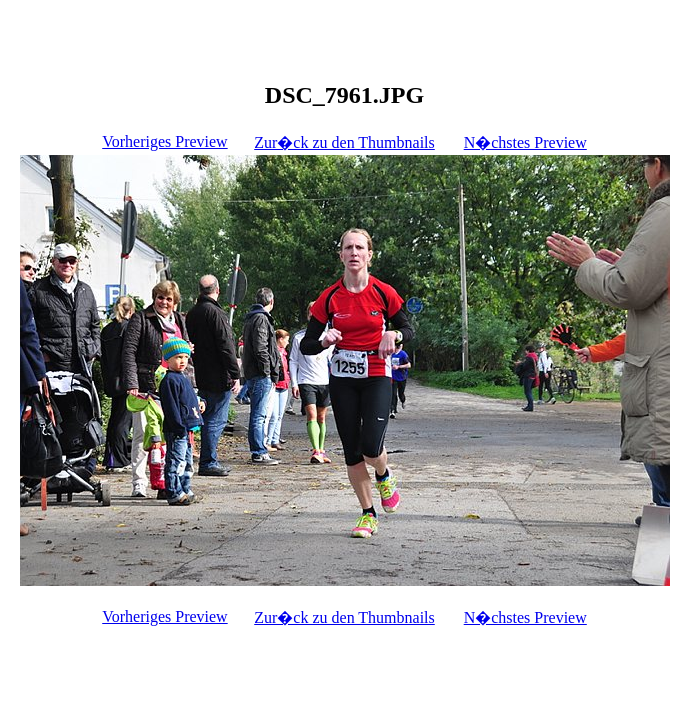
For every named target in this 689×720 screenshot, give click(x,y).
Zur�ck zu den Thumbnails (344, 142)
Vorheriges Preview (164, 141)
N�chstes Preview (525, 142)
